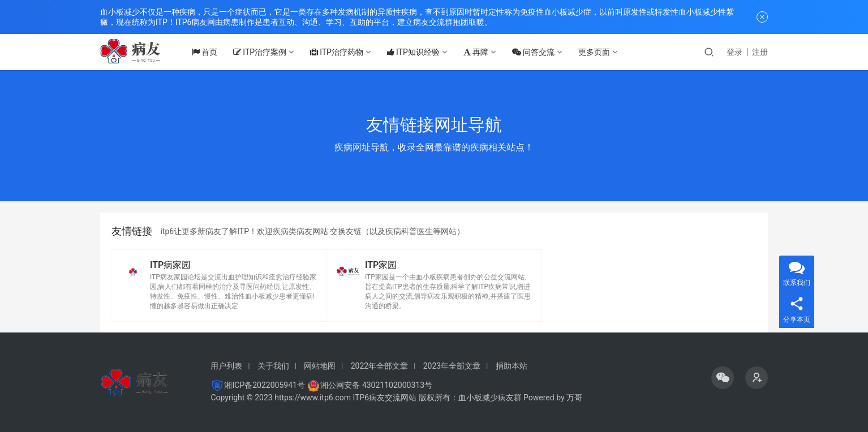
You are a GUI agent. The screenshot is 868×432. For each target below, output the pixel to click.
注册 (760, 52)
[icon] (723, 378)
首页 (210, 52)
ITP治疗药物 (342, 52)
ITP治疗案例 (265, 52)
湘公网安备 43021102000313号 (376, 385)
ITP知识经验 (418, 52)
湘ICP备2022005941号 (264, 385)
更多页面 (599, 52)
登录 (734, 52)
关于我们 (273, 366)
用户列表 (226, 366)
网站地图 (320, 366)
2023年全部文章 (452, 366)
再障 (481, 52)
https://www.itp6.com (313, 398)
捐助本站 (512, 366)
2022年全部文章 (379, 366)
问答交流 (538, 52)
